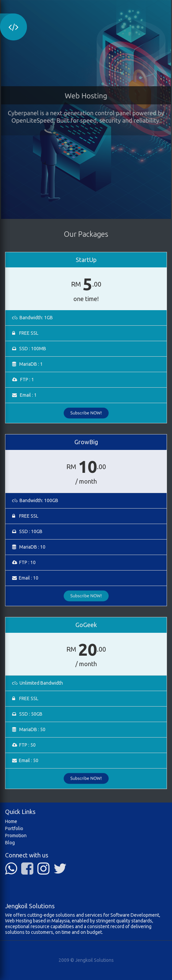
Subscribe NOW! (86, 413)
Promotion (16, 836)
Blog (10, 843)
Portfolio (14, 828)
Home (11, 821)
